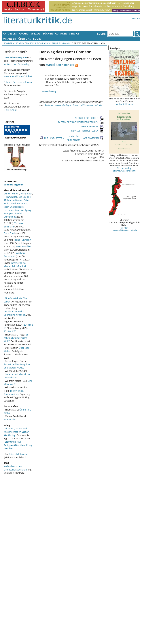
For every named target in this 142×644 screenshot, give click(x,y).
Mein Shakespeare (14, 207)
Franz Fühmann (22, 240)
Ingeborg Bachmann (15, 255)
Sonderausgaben (14, 43)
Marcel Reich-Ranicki (60, 65)
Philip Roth (26, 194)
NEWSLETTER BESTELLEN (87, 131)
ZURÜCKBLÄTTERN (54, 138)
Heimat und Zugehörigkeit (18, 76)
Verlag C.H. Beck (124, 104)
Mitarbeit (10, 39)
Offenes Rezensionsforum (18, 82)
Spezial (35, 33)
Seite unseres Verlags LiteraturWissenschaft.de (73, 105)
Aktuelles (10, 33)
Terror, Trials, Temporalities (14, 392)
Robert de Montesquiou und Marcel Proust (17, 366)
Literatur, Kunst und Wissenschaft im (17, 432)
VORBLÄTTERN (91, 138)
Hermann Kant (12, 210)
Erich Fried (9, 233)
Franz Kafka (10, 419)
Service (74, 33)
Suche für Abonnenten (74, 138)
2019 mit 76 (10, 331)
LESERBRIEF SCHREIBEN (88, 118)
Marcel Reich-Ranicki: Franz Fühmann (48, 43)
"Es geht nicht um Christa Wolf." (16, 338)
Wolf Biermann (19, 203)
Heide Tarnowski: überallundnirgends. (15, 313)
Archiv (24, 33)
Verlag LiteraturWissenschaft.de (124, 229)
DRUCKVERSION (92, 126)
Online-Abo (10, 110)
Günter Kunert (12, 194)
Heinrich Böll (11, 197)
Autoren (61, 33)
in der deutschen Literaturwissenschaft (15, 468)
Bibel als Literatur (18, 454)
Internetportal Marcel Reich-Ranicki (15, 264)
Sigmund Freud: (18, 445)
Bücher (48, 33)
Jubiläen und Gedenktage (17, 64)
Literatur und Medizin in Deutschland (17, 376)
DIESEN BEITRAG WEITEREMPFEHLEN (81, 122)
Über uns (25, 39)
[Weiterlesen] (49, 91)
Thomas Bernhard (13, 225)
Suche (101, 34)
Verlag (136, 18)
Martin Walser (15, 200)
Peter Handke (23, 246)
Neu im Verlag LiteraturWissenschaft (124, 169)
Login (37, 39)
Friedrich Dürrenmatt (14, 215)
